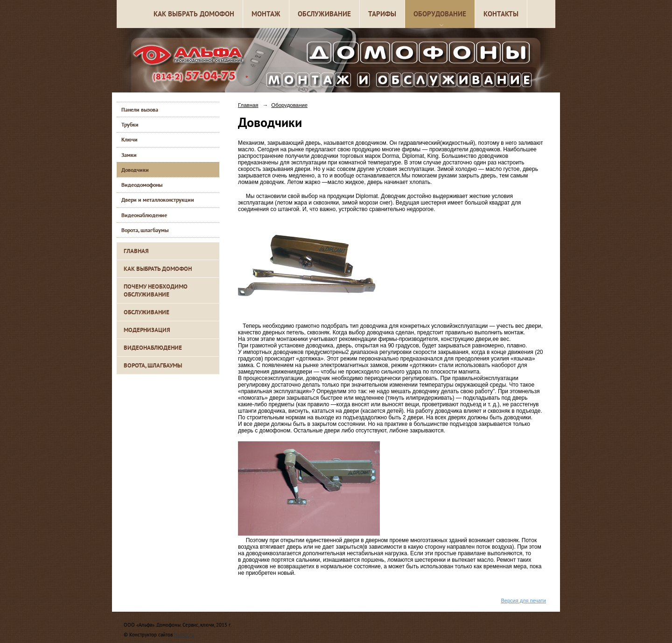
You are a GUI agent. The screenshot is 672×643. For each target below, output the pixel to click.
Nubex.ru (184, 635)
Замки (129, 155)
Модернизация (147, 330)
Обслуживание (324, 14)
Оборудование (440, 14)
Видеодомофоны (142, 185)
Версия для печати (523, 601)
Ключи (129, 139)
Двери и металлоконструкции (158, 200)
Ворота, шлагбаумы (145, 230)
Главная (136, 251)
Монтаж (266, 14)
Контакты (501, 14)
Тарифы (382, 14)
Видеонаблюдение (144, 215)
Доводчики (135, 170)
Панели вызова (140, 110)
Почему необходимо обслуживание (156, 290)
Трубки (130, 124)
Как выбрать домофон (194, 14)
